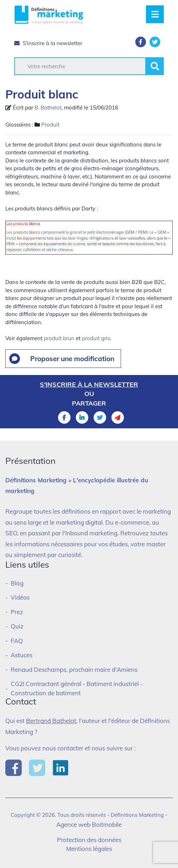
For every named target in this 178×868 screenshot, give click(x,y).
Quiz (17, 626)
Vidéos (20, 597)
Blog (17, 583)
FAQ (17, 641)
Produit (50, 125)
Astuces (22, 655)
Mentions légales (89, 849)
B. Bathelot (48, 108)
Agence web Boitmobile (89, 824)
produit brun (59, 338)
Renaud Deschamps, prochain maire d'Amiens (74, 669)
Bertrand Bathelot (51, 721)
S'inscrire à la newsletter (48, 43)
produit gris (96, 338)
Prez (17, 612)
